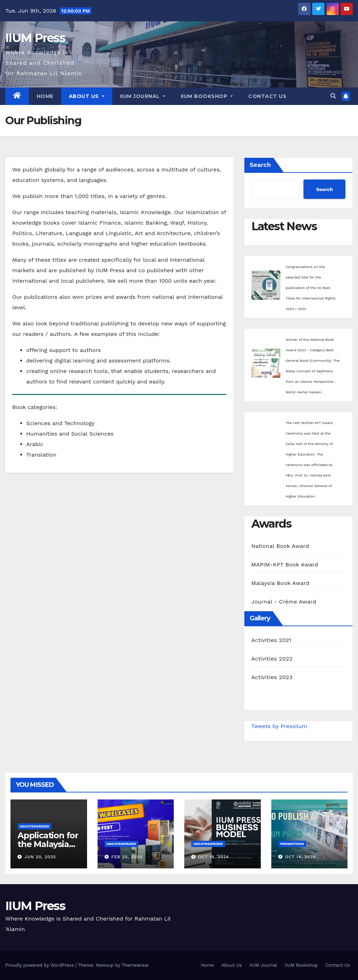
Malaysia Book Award (281, 583)
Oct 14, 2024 (214, 857)
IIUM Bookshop (207, 96)
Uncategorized (34, 826)
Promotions (292, 844)
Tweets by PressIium (279, 726)
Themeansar (135, 965)
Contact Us (267, 96)
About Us (87, 96)
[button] (333, 96)
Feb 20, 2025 (127, 857)
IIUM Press (35, 38)
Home (45, 96)
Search (260, 165)
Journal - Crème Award (284, 602)
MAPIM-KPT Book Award (285, 565)
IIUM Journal (143, 96)
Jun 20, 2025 (40, 857)
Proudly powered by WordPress (40, 965)
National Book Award (280, 546)
